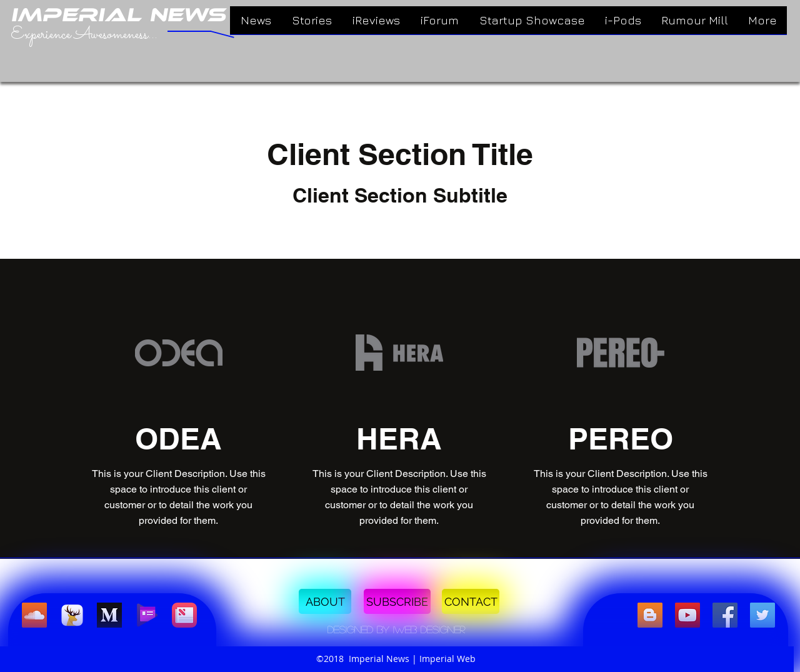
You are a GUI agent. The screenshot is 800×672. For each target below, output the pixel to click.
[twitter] (762, 615)
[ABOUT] (325, 601)
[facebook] (725, 615)
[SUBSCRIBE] (397, 601)
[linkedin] (687, 615)
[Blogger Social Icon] (650, 615)
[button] (396, 629)
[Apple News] (184, 615)
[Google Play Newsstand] (147, 615)
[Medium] (109, 615)
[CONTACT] (471, 601)
